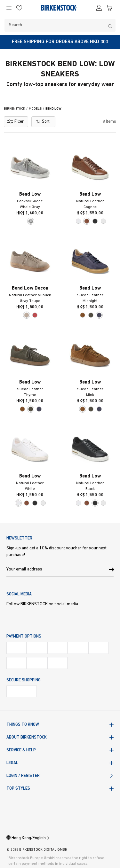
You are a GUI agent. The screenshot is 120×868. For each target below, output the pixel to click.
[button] (111, 570)
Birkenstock (14, 109)
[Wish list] (20, 10)
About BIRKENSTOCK (27, 737)
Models (35, 109)
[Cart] (110, 10)
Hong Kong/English (28, 838)
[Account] (100, 10)
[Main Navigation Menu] (9, 8)
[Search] (60, 25)
